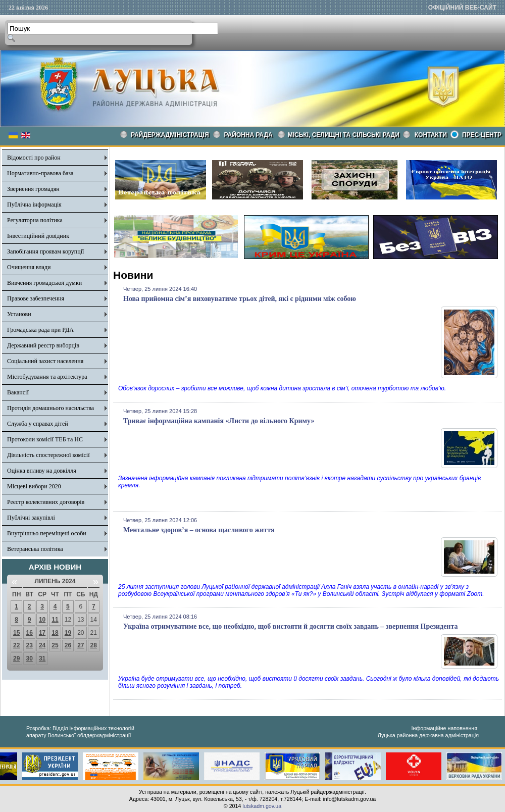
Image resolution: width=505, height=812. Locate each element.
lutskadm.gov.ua (262, 806)
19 (68, 633)
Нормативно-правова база (40, 173)
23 (29, 645)
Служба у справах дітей (38, 424)
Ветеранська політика (35, 549)
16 (29, 633)
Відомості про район (34, 158)
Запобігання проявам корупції (45, 251)
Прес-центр (482, 135)
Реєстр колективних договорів (46, 502)
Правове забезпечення (36, 298)
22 (16, 645)
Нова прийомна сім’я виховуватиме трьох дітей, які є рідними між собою (240, 299)
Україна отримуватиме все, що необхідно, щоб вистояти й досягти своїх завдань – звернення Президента (290, 626)
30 (29, 658)
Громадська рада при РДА (40, 330)
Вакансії (18, 392)
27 (81, 645)
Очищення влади (29, 267)
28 (94, 645)
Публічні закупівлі (31, 518)
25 (55, 645)
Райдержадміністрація (170, 135)
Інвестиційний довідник (38, 236)
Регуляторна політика (35, 220)
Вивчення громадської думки (44, 283)
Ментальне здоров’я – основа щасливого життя (199, 530)
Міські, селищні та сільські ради (344, 135)
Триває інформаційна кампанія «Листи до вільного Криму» (219, 421)
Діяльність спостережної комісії (48, 455)
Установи (19, 314)
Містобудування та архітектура (47, 377)
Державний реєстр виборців (43, 345)
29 (16, 658)
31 (42, 658)
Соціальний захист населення (45, 361)
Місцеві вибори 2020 (34, 486)
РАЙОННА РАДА (248, 135)
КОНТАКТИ (431, 135)
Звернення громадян (33, 189)
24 (42, 645)
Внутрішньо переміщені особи (47, 533)
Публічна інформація (34, 205)
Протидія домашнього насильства (50, 408)
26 (68, 645)
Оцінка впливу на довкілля (42, 471)
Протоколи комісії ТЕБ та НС (45, 439)
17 (42, 633)
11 (55, 620)
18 (55, 633)
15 (16, 633)
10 (42, 620)
